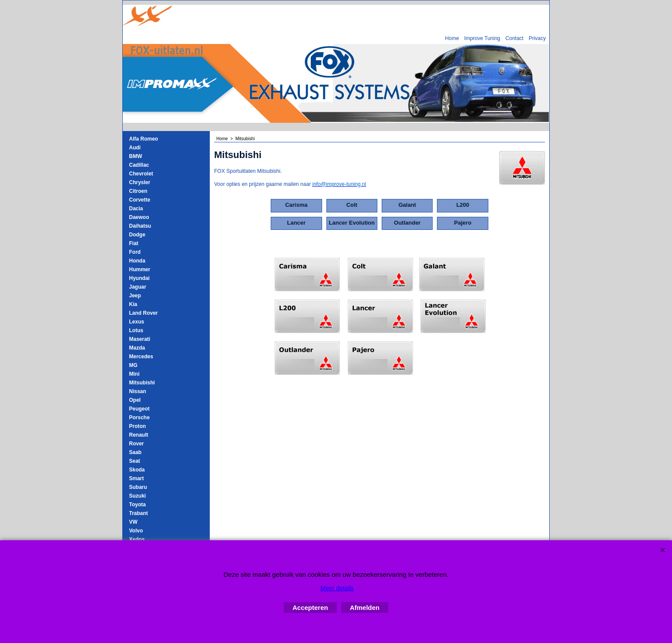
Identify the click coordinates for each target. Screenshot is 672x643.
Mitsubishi (142, 383)
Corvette (140, 200)
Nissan (138, 391)
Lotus (136, 330)
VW (133, 522)
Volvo (136, 531)
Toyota (138, 505)
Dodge (137, 235)
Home (452, 38)
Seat (135, 461)
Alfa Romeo (144, 139)
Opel (135, 400)
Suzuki (138, 496)
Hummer (140, 269)
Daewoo (139, 217)
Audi (135, 148)
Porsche (139, 417)
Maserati (140, 339)
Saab (136, 452)
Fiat (134, 243)
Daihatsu (140, 226)
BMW (136, 156)
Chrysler (140, 182)
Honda (137, 261)
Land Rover (144, 313)
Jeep (135, 296)
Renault (139, 435)
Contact (514, 38)
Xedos (137, 539)
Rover (137, 444)
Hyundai (139, 278)
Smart (137, 478)
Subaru (138, 487)
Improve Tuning (482, 38)
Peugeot (139, 409)
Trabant (139, 513)
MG (133, 365)
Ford (135, 252)
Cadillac (139, 165)
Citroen (138, 191)
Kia (133, 304)
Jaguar (138, 287)
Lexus (137, 322)
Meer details (337, 588)
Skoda (137, 470)
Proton (138, 426)
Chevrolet (141, 174)
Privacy (537, 38)
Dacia (136, 209)
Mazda (137, 348)
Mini (134, 374)
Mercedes (141, 357)
